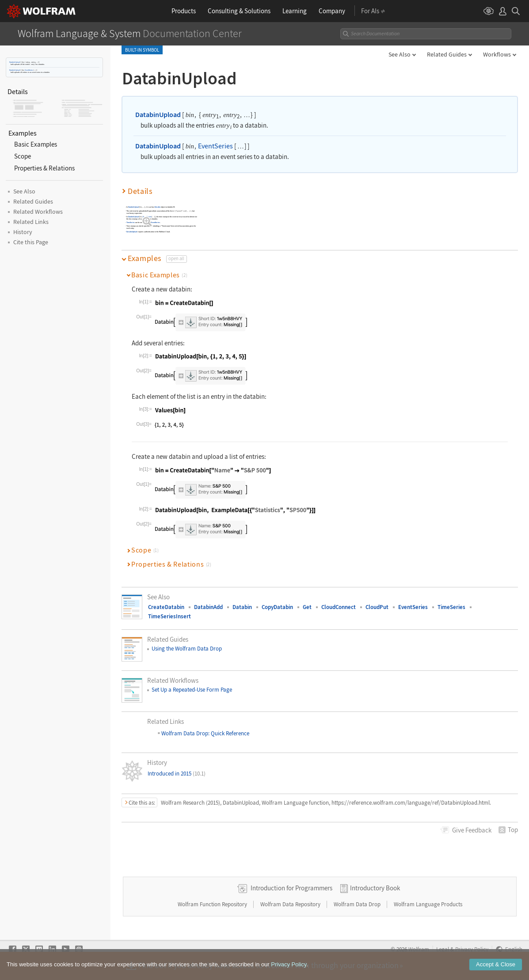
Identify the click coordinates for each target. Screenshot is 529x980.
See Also (400, 54)
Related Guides (447, 54)
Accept (496, 969)
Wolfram (419, 949)
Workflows (497, 54)
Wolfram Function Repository (213, 904)
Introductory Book (375, 888)
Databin (158, 207)
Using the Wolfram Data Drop (187, 649)
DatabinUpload (15, 62)
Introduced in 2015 (177, 774)
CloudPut (377, 607)
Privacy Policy (472, 949)
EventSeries (29, 70)
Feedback (472, 830)
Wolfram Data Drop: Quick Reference (205, 733)
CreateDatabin (166, 607)
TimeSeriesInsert (169, 616)
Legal (443, 949)
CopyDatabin (277, 607)
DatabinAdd (208, 607)
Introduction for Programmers (291, 888)
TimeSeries (130, 222)
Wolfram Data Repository (291, 904)
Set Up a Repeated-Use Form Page (192, 690)
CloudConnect (339, 607)
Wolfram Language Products (428, 904)
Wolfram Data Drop (358, 904)
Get (307, 607)
